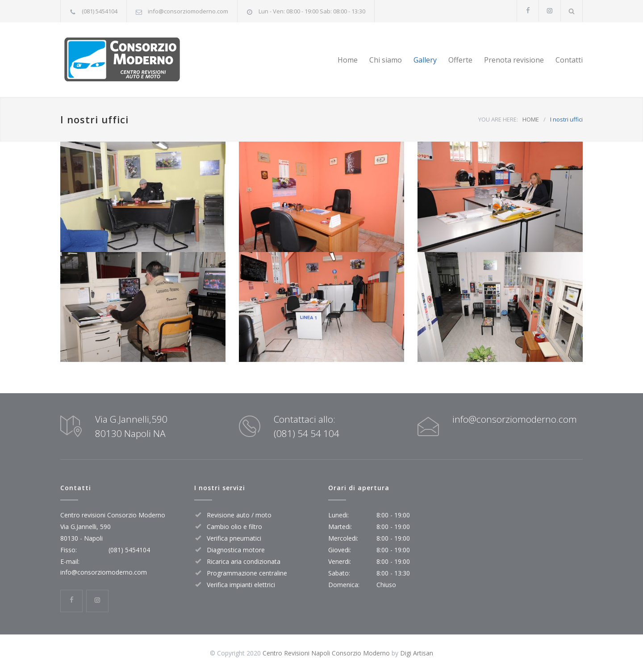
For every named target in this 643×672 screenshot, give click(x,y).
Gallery (425, 60)
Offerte (460, 60)
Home (348, 60)
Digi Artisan (417, 653)
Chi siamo (386, 60)
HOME (531, 119)
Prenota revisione (514, 60)
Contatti (569, 60)
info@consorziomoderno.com (188, 11)
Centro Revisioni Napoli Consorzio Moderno (326, 653)
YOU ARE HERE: (498, 119)
